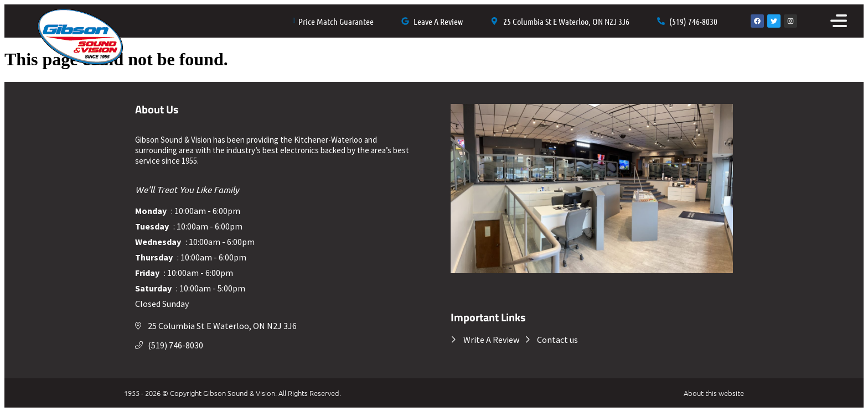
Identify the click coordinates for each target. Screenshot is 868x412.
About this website (714, 393)
